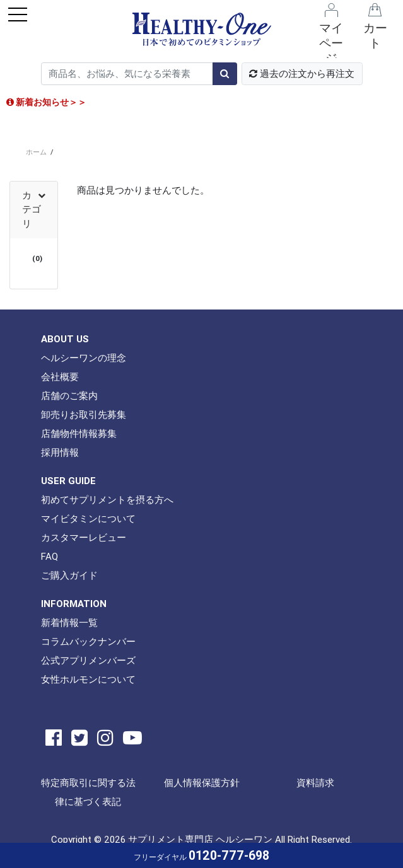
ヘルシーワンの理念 (84, 358)
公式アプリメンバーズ (88, 660)
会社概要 (60, 377)
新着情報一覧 (69, 622)
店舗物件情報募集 (79, 433)
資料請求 (315, 783)
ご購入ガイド (69, 575)
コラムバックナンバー (88, 641)
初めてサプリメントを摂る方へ (107, 500)
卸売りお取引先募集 (84, 414)
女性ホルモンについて (88, 679)
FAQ (50, 556)
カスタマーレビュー (84, 537)
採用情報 (60, 452)
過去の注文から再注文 (302, 73)
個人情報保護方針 (202, 783)
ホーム (36, 152)
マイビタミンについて (88, 518)
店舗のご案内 (69, 396)
